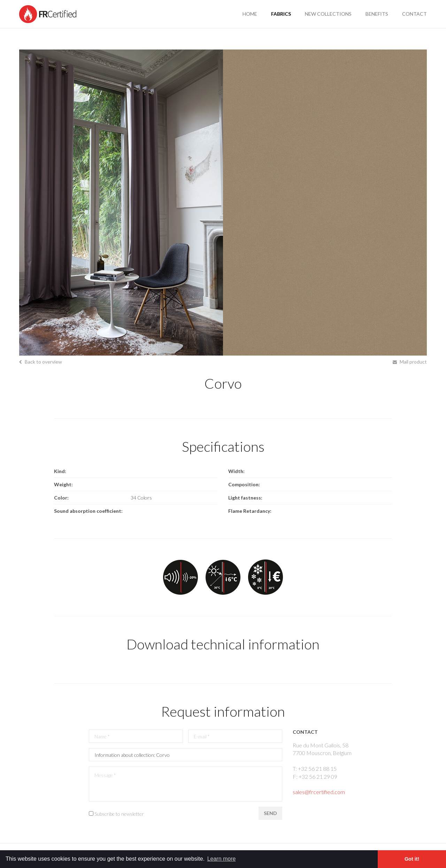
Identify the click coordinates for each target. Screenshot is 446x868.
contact (414, 14)
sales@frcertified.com (319, 792)
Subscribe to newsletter (119, 814)
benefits (377, 14)
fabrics (281, 14)
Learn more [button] (222, 859)
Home (250, 14)
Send (270, 813)
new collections (328, 14)
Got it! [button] (412, 859)
